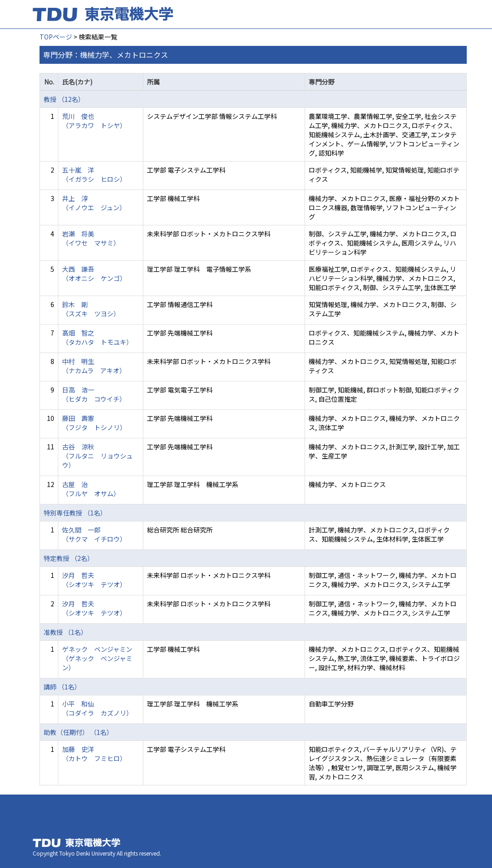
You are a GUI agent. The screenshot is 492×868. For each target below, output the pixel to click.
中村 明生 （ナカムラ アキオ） (94, 366)
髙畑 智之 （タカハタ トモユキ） (97, 337)
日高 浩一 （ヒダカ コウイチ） (94, 394)
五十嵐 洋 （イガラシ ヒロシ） (94, 174)
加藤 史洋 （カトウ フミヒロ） (94, 754)
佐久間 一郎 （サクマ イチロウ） (94, 534)
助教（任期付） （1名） (78, 732)
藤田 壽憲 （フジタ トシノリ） (94, 423)
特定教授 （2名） (69, 558)
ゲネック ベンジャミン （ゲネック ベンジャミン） (97, 658)
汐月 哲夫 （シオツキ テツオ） (94, 580)
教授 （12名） (64, 99)
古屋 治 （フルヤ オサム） (91, 489)
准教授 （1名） (65, 632)
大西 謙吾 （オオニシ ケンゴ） (94, 274)
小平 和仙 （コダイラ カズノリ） (97, 708)
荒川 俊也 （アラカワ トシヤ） (94, 121)
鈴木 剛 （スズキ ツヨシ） (91, 309)
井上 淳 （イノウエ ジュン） (94, 203)
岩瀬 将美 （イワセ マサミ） (91, 238)
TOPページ (56, 37)
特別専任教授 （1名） (75, 513)
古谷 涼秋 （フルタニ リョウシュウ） (97, 456)
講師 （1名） (62, 687)
